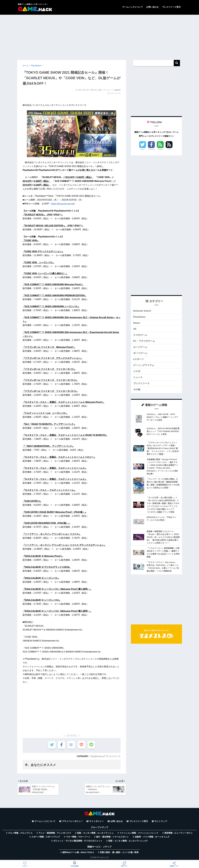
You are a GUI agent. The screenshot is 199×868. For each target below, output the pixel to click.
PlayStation (97, 756)
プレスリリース (113, 756)
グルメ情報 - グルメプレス (20, 833)
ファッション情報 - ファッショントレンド (139, 833)
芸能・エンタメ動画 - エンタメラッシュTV (128, 841)
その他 (137, 390)
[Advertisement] (100, 36)
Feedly (160, 149)
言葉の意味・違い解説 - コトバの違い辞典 (119, 853)
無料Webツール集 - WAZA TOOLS (78, 853)
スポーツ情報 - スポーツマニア (46, 837)
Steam (137, 323)
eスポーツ (139, 360)
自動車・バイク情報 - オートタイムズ (152, 837)
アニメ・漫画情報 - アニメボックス (55, 833)
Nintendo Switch (142, 311)
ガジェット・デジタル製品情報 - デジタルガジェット (78, 841)
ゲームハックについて (133, 7)
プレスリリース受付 (171, 7)
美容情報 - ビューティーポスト (179, 833)
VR (135, 329)
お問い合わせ (152, 7)
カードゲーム (140, 347)
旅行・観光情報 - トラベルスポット (112, 837)
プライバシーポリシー (72, 822)
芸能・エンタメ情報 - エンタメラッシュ (95, 833)
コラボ (137, 372)
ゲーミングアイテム (144, 366)
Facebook (151, 149)
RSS (169, 149)
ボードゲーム (140, 353)
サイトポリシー (96, 822)
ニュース (138, 378)
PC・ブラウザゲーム (144, 341)
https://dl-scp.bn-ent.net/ (63, 204)
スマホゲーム (140, 335)
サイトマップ (161, 822)
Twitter (143, 149)
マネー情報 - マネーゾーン (78, 837)
